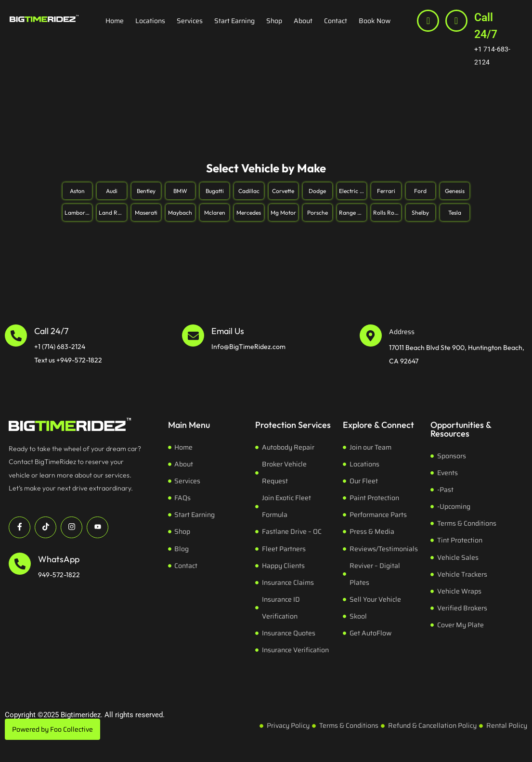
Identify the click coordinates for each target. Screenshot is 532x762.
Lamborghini (78, 213)
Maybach (180, 213)
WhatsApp (59, 559)
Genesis (455, 191)
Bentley (146, 191)
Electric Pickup (353, 191)
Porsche (318, 213)
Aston (77, 191)
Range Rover (353, 213)
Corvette (283, 191)
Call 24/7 (486, 26)
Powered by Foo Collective (52, 729)
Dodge (317, 191)
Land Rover (112, 213)
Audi (112, 191)
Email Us (228, 331)
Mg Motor (283, 213)
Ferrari (386, 191)
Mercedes (249, 213)
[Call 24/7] (456, 21)
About (303, 21)
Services (190, 21)
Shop (274, 21)
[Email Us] (193, 336)
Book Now (375, 21)
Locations (150, 21)
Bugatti (215, 191)
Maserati (146, 213)
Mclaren (215, 213)
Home (115, 21)
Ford (420, 191)
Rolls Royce (387, 213)
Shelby (420, 213)
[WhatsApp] (20, 564)
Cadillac (249, 191)
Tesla (455, 213)
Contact (336, 21)
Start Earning (234, 21)
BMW (180, 191)
